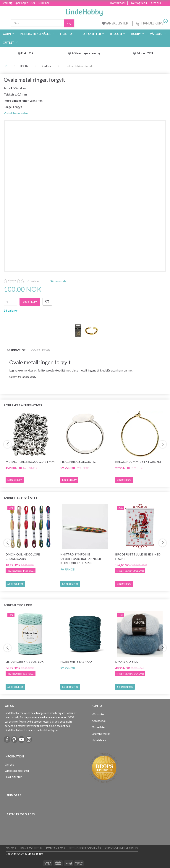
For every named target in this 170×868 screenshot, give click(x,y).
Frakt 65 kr (28, 53)
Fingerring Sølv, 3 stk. (78, 462)
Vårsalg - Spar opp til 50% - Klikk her (26, 3)
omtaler (34, 281)
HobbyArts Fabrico (76, 661)
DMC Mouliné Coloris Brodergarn (23, 556)
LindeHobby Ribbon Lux (25, 661)
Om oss (156, 3)
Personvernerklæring (121, 848)
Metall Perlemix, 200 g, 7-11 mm (30, 462)
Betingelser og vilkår (85, 848)
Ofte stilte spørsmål (17, 771)
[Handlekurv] (151, 23)
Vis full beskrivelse (16, 113)
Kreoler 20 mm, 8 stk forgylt (138, 462)
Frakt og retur (138, 3)
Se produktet (15, 584)
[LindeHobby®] (84, 11)
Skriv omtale (58, 281)
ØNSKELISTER (115, 23)
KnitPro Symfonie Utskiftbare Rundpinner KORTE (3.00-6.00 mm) (81, 559)
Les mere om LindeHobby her (42, 730)
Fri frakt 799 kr (145, 53)
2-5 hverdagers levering (87, 53)
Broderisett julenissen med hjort (138, 556)
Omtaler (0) (41, 350)
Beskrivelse (16, 350)
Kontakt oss (118, 3)
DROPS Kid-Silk (127, 661)
